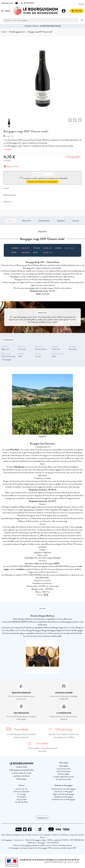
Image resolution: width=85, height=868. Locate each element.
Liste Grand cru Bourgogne (64, 792)
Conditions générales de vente (64, 777)
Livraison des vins (21, 789)
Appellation (61, 221)
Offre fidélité (64, 766)
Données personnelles (64, 779)
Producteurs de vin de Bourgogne (64, 799)
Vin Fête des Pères (21, 802)
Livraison (42, 188)
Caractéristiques (44, 221)
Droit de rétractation (64, 771)
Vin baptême (21, 797)
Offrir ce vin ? (42, 202)
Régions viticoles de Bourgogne (64, 794)
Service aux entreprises (21, 792)
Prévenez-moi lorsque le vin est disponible (42, 182)
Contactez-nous (42, 818)
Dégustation (11, 221)
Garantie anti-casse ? (42, 195)
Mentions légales (64, 774)
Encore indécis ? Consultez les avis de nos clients (42, 750)
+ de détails (8, 149)
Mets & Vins (27, 221)
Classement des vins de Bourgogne (64, 789)
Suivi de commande (64, 769)
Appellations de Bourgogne (64, 797)
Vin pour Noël (22, 799)
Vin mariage (21, 794)
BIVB (46, 595)
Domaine (76, 221)
